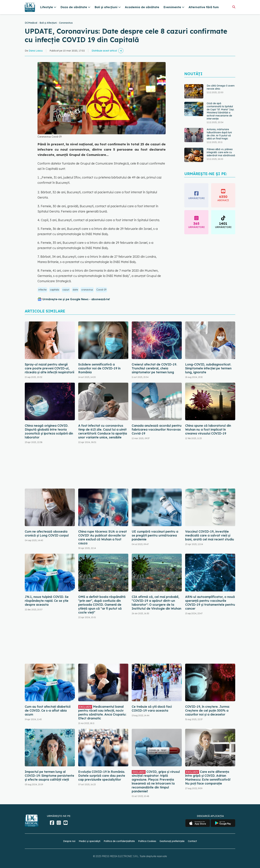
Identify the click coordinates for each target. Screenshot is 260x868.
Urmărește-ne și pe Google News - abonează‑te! (76, 299)
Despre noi (69, 841)
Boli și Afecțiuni (48, 23)
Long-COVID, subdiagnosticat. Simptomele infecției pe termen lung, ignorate (208, 368)
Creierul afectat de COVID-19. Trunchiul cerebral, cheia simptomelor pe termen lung (154, 368)
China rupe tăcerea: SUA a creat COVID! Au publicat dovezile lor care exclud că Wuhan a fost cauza (103, 537)
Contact (192, 841)
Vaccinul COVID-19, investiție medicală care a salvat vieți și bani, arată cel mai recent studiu (210, 535)
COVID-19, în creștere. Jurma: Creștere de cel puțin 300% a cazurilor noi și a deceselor (207, 710)
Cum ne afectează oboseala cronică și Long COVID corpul (47, 533)
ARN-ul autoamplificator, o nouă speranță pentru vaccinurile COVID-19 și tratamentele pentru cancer (210, 603)
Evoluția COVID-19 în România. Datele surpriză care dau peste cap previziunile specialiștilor (102, 776)
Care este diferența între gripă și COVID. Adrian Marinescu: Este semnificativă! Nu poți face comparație (208, 778)
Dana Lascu (36, 51)
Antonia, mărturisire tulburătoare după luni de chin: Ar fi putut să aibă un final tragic (219, 134)
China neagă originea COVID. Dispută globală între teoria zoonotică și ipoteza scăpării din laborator (49, 431)
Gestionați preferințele (172, 841)
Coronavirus (66, 23)
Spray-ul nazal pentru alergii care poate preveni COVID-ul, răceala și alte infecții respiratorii (49, 368)
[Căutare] (234, 7)
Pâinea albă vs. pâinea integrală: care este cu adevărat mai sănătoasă (221, 152)
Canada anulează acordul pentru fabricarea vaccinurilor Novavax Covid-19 (157, 429)
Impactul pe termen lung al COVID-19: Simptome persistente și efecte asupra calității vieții (49, 776)
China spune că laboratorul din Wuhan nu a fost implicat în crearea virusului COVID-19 (208, 429)
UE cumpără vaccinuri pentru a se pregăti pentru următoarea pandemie (155, 535)
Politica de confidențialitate (119, 841)
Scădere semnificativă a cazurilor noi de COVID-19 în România (99, 368)
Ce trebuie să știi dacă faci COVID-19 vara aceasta (152, 709)
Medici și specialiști (90, 841)
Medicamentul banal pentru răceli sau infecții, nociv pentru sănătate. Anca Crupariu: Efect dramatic (102, 712)
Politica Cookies (147, 841)
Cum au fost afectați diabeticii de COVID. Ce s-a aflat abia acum (48, 710)
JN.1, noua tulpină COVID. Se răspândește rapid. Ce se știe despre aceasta (47, 601)
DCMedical (31, 23)
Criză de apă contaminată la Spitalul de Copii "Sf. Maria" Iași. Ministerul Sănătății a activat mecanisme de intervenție (220, 111)
